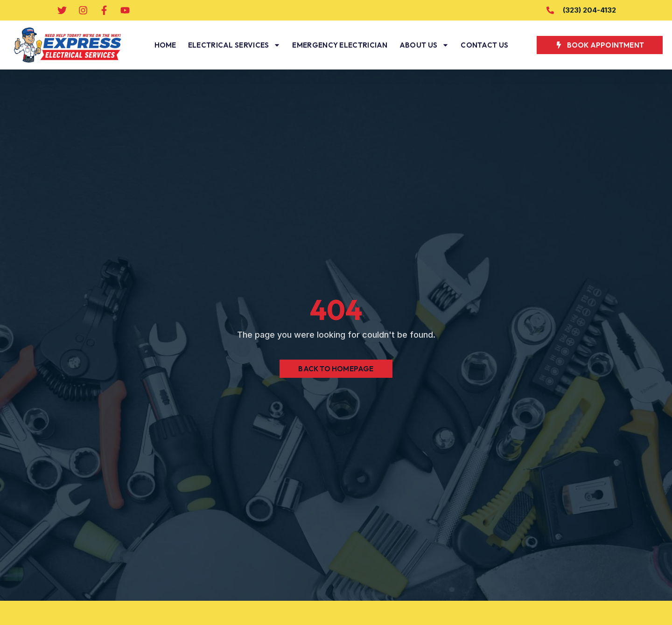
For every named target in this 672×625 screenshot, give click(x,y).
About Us (424, 45)
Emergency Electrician (340, 45)
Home (165, 45)
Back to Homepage (336, 369)
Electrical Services (234, 45)
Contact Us (484, 45)
